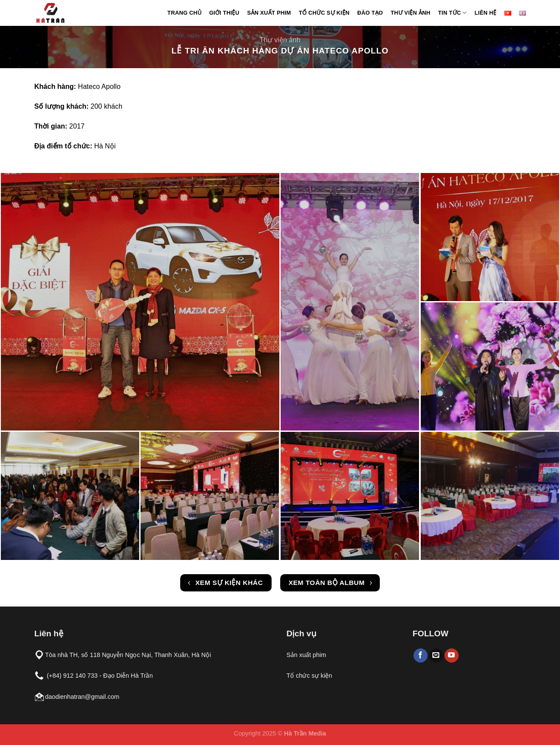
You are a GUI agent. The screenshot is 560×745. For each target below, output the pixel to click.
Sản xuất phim (269, 13)
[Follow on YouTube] (452, 656)
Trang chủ (184, 13)
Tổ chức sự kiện (324, 13)
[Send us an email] (436, 656)
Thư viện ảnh (410, 13)
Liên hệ (486, 13)
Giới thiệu (224, 13)
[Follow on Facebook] (421, 656)
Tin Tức (452, 13)
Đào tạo (370, 13)
